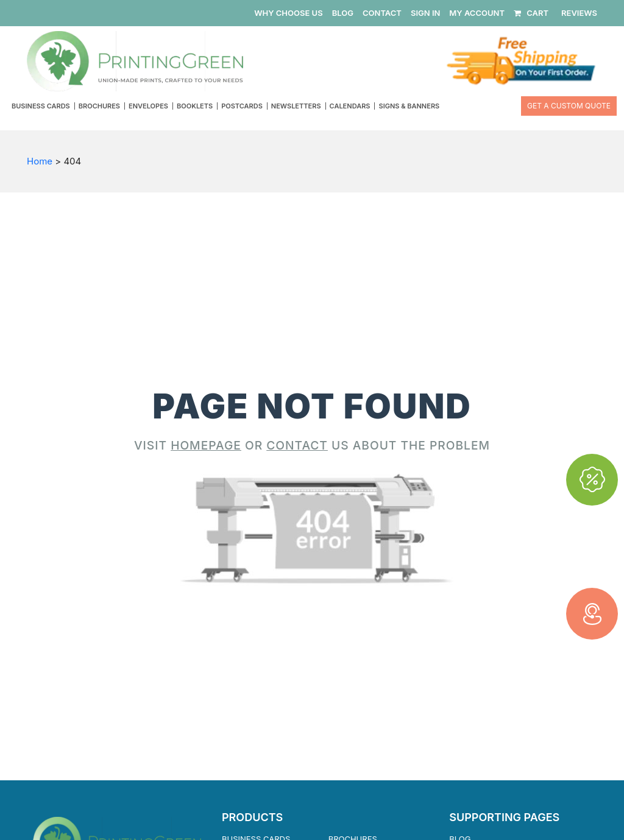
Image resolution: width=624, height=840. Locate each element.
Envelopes (148, 106)
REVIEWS (579, 13)
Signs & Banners (409, 106)
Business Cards (41, 106)
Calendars (350, 106)
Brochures (99, 106)
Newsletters (296, 106)
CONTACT (382, 13)
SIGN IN (425, 13)
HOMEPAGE (206, 445)
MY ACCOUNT (477, 13)
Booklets (195, 106)
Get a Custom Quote (569, 106)
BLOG (343, 13)
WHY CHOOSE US (288, 13)
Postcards (242, 106)
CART (531, 13)
